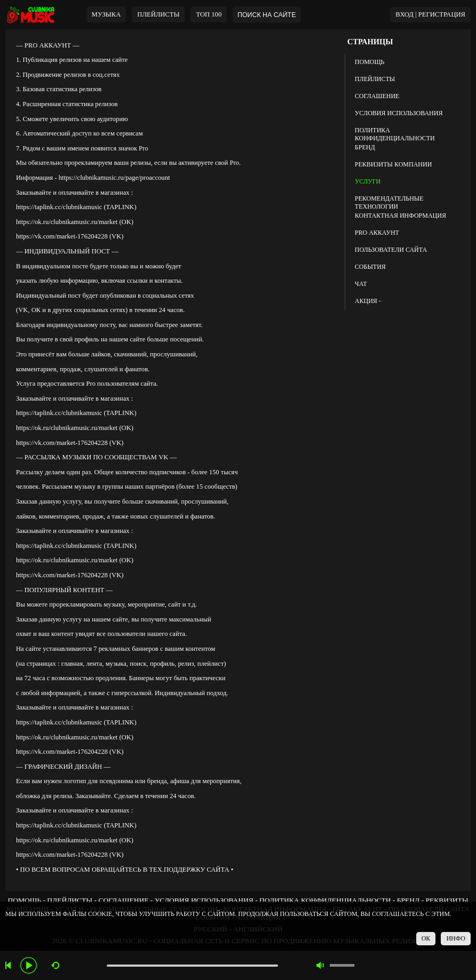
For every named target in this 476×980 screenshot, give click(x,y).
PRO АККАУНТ (377, 233)
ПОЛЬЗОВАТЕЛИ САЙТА (391, 250)
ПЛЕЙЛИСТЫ (375, 79)
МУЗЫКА (106, 14)
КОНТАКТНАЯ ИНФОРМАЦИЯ (400, 216)
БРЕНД (365, 147)
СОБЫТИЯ (370, 267)
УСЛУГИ (368, 181)
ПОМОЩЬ (370, 62)
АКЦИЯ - (368, 301)
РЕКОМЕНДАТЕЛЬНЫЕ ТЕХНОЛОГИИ (389, 201)
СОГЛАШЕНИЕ (377, 96)
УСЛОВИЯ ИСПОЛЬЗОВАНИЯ (399, 113)
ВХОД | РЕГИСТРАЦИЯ (430, 14)
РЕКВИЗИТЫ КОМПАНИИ (394, 164)
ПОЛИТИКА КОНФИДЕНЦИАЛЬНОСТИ (395, 133)
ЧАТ (361, 284)
